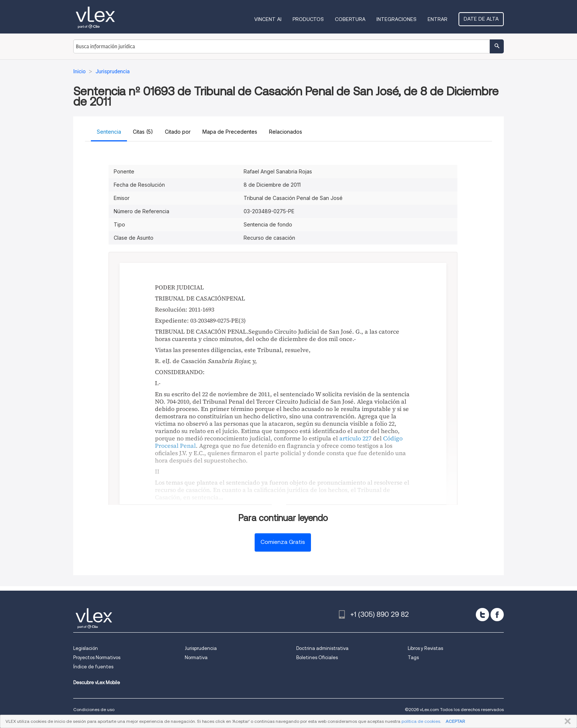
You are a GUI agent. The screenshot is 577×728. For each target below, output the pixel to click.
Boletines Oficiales (317, 657)
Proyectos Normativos (97, 657)
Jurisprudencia (201, 648)
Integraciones (397, 19)
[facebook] (497, 615)
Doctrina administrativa (322, 648)
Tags (413, 657)
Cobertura (350, 19)
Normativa (196, 657)
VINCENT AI (268, 19)
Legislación (86, 648)
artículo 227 (355, 438)
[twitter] (482, 615)
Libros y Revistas (425, 648)
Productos (308, 19)
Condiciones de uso (94, 709)
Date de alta (481, 19)
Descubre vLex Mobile (97, 683)
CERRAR (566, 721)
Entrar (438, 19)
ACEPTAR (455, 721)
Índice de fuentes (93, 667)
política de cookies (421, 721)
